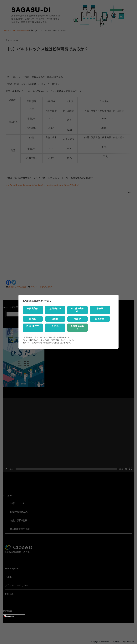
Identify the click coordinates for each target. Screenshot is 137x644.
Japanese (9, 613)
